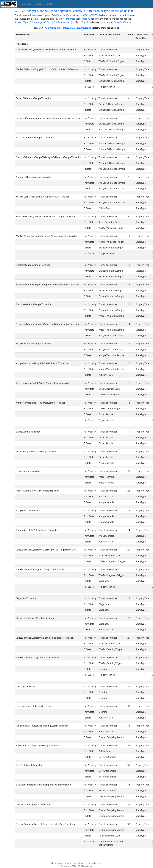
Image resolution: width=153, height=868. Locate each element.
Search (50, 4)
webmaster (96, 863)
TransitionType (64, 15)
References (70, 19)
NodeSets (40, 4)
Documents (26, 4)
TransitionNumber (122, 22)
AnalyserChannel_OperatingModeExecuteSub (68, 28)
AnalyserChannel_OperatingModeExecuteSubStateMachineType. (45, 22)
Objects (46, 15)
